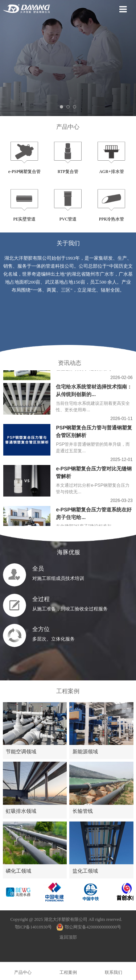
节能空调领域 (21, 752)
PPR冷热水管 (112, 219)
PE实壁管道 (24, 219)
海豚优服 (68, 552)
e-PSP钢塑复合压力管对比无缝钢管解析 (94, 475)
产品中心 (68, 127)
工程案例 (68, 691)
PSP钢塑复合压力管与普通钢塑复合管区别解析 (94, 434)
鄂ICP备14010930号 (34, 927)
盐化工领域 (85, 871)
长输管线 (83, 811)
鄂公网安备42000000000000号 (89, 927)
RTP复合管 (68, 172)
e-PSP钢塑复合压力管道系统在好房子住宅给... (94, 516)
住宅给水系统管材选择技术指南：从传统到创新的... (94, 393)
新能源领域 (85, 752)
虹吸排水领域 (21, 811)
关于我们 (68, 243)
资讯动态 (70, 363)
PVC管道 (68, 219)
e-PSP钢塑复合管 (24, 172)
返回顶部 (68, 937)
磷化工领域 (18, 871)
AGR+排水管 (111, 172)
